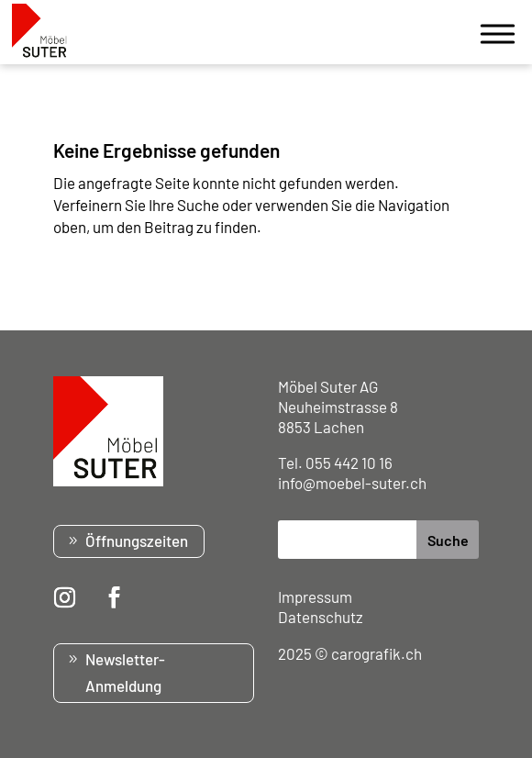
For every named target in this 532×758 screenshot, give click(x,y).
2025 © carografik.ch (350, 653)
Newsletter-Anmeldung (125, 672)
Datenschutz (321, 617)
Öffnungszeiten (137, 541)
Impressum (315, 596)
